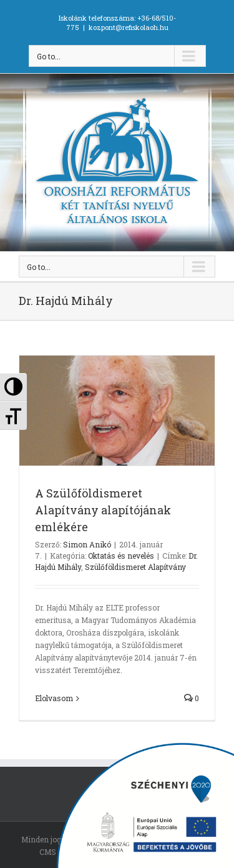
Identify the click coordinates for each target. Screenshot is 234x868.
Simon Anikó (87, 544)
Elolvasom (54, 698)
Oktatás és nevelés (121, 556)
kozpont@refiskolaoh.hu (129, 27)
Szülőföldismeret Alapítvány (135, 567)
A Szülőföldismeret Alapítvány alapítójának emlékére (103, 510)
